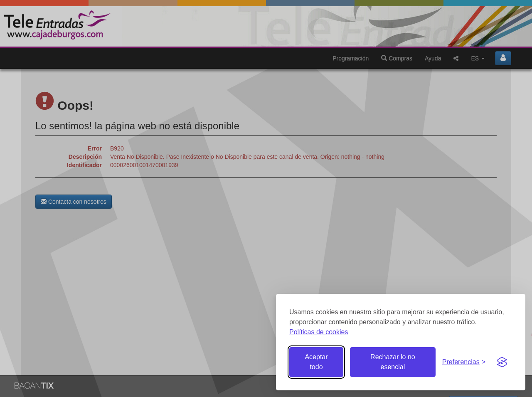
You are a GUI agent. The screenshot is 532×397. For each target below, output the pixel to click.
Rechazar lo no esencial (393, 362)
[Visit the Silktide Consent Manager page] (502, 362)
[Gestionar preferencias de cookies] (464, 362)
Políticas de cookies (319, 332)
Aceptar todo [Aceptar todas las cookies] (316, 362)
